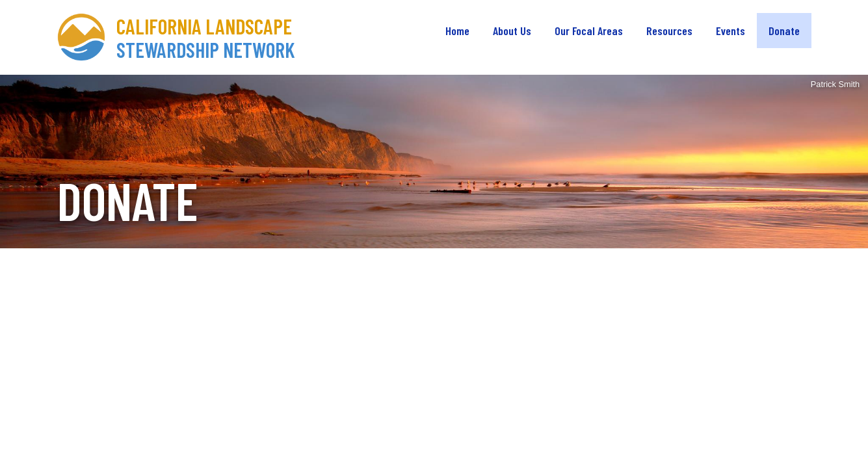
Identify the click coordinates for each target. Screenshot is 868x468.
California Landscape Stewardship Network (206, 38)
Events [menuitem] (730, 31)
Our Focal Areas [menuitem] (589, 31)
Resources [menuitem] (669, 31)
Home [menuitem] (457, 31)
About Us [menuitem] (512, 31)
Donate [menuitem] (784, 31)
